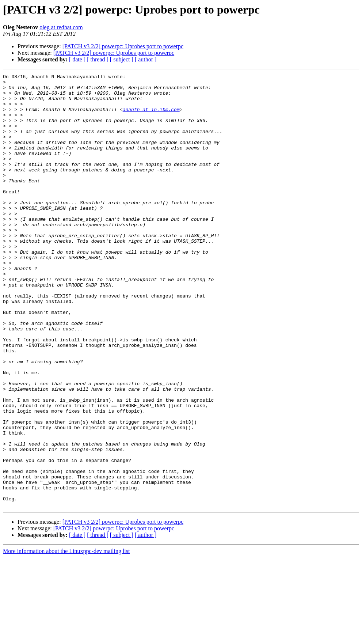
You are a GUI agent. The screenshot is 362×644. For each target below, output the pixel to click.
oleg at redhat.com (61, 27)
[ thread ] (98, 59)
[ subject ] (122, 59)
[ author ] (146, 59)
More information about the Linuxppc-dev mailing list (66, 638)
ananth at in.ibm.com (151, 117)
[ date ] (77, 59)
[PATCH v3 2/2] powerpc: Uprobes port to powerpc (123, 46)
